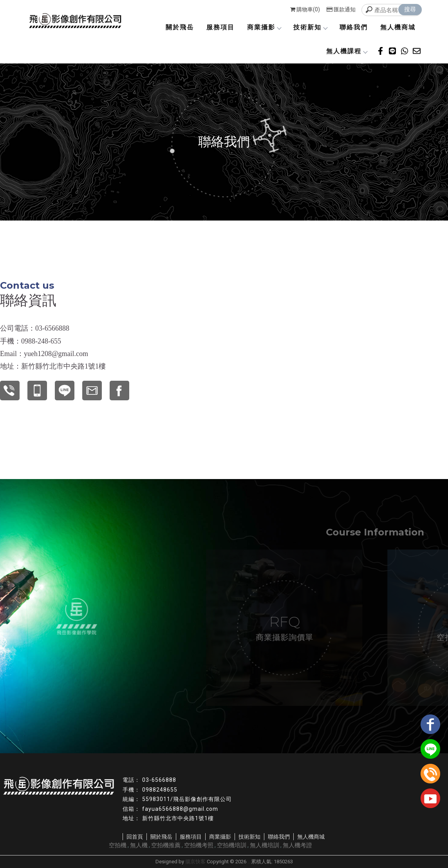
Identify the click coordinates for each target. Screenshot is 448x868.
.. (249, 862)
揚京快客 (195, 862)
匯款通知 (341, 9)
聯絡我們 (354, 27)
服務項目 (220, 27)
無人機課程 (347, 51)
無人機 (139, 845)
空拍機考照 (199, 845)
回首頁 (135, 837)
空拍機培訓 (232, 845)
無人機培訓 (265, 845)
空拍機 (118, 845)
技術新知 (310, 27)
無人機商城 (398, 27)
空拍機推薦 (166, 845)
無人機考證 (297, 845)
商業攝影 (264, 27)
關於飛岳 (180, 27)
